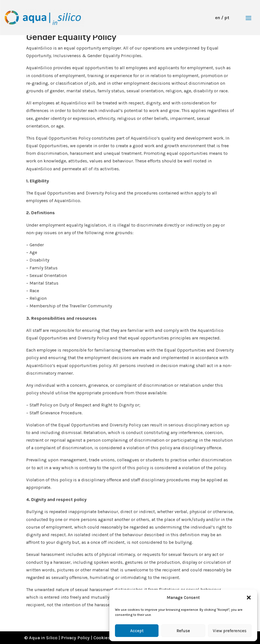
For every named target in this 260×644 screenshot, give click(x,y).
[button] (249, 598)
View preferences (230, 631)
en (218, 18)
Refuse (183, 631)
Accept (137, 631)
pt (227, 18)
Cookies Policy (108, 638)
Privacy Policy (75, 638)
